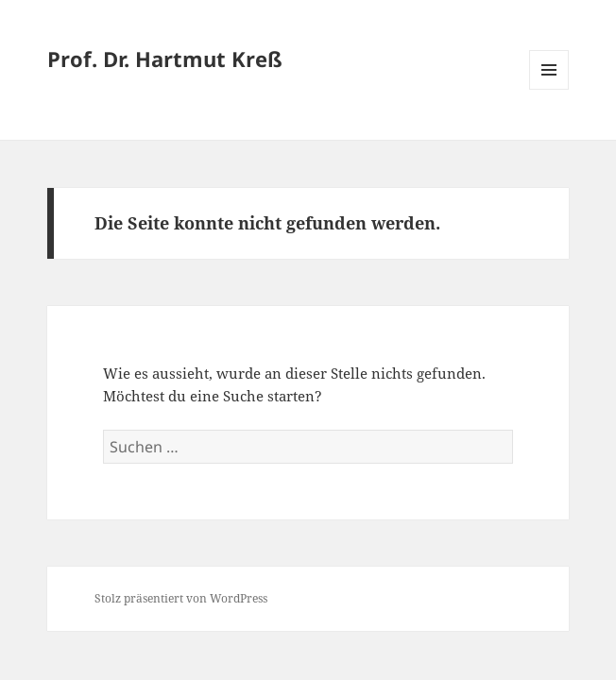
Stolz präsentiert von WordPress (181, 598)
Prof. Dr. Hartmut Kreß (165, 59)
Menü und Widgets (549, 89)
